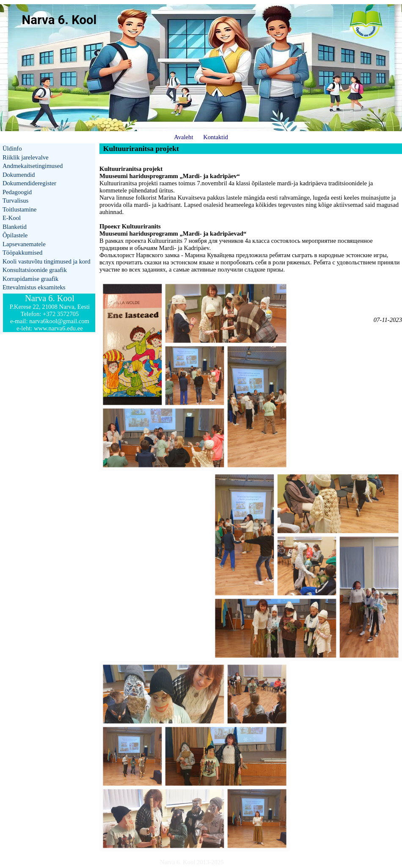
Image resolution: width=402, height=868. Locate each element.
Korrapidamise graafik (30, 279)
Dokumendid (19, 175)
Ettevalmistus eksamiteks (34, 287)
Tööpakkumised (22, 253)
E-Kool (12, 218)
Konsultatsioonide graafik (35, 270)
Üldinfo (12, 148)
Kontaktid (216, 137)
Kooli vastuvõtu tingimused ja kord (47, 261)
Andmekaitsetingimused (33, 166)
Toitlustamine (19, 209)
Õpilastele (15, 235)
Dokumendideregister (29, 183)
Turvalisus (15, 201)
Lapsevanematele (24, 244)
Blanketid (15, 227)
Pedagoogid (17, 192)
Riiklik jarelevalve (26, 157)
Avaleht (183, 137)
